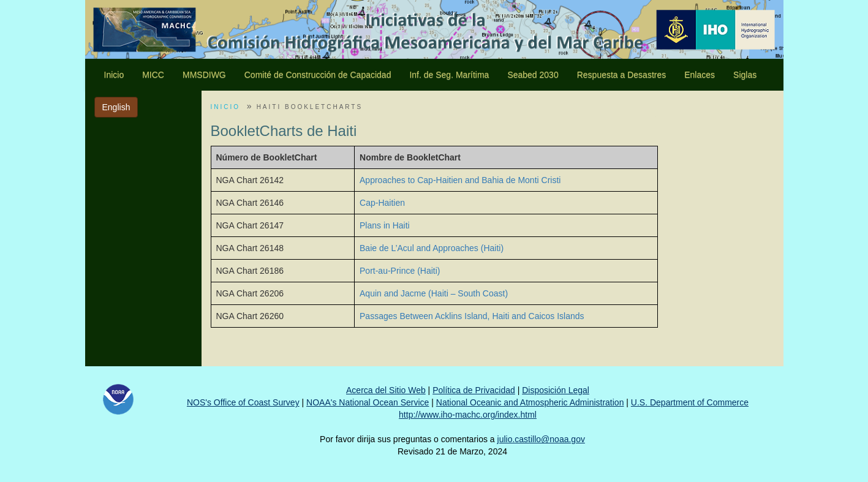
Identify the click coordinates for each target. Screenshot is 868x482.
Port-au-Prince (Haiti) (400, 271)
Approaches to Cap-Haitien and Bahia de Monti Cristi (460, 180)
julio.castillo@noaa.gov (541, 439)
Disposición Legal (556, 390)
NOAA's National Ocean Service (368, 402)
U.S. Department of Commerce (690, 402)
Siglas (745, 75)
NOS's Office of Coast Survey (243, 402)
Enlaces (700, 75)
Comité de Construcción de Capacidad (318, 75)
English (116, 107)
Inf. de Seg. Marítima (449, 75)
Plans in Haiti (385, 225)
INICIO (226, 107)
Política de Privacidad (474, 390)
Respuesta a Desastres (622, 75)
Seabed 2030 (533, 75)
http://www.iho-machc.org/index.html (468, 415)
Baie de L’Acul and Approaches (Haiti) (432, 248)
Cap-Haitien (382, 203)
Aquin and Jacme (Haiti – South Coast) (434, 293)
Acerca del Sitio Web (386, 390)
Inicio (114, 75)
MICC (153, 75)
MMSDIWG (204, 75)
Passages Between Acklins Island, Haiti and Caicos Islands (472, 316)
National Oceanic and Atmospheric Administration (530, 402)
